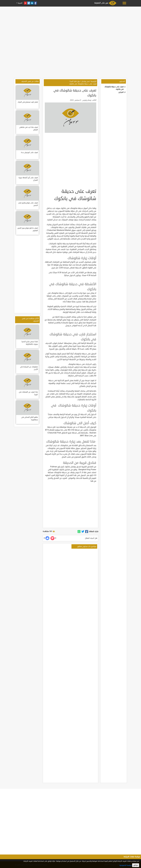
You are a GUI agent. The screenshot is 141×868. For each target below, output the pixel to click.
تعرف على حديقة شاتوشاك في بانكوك (83, 84)
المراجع (121, 92)
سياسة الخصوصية (126, 865)
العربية (20, 3)
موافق (136, 865)
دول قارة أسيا (75, 81)
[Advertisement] (70, 24)
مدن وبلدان (85, 81)
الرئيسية (94, 81)
